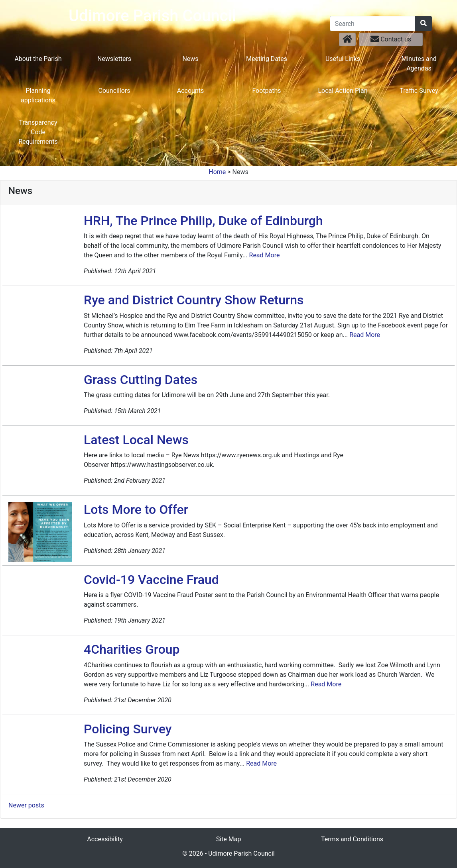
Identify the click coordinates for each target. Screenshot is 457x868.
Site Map (229, 839)
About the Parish (38, 59)
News (190, 59)
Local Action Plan (343, 91)
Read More (265, 255)
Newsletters (114, 59)
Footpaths (266, 91)
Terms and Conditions (352, 839)
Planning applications (38, 95)
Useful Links (343, 59)
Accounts (190, 91)
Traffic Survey (419, 91)
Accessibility (105, 839)
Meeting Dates (267, 59)
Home (217, 172)
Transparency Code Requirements (38, 132)
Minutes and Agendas (419, 64)
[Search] (373, 24)
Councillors (114, 91)
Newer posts (26, 805)
